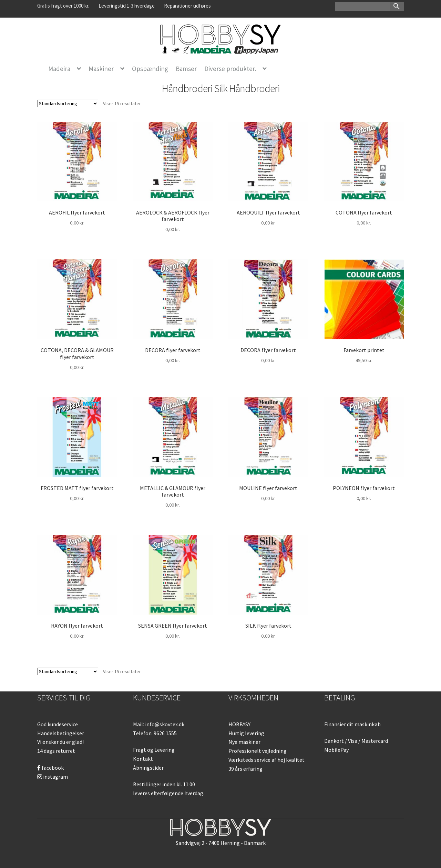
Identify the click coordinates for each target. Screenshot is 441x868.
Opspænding (150, 69)
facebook (50, 768)
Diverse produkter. (230, 69)
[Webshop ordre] (68, 103)
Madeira (59, 69)
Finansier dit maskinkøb (352, 724)
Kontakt (143, 759)
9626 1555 (165, 733)
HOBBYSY (239, 724)
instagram (53, 777)
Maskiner (101, 69)
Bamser (186, 69)
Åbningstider (148, 768)
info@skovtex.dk (165, 724)
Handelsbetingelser (61, 733)
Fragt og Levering (154, 750)
